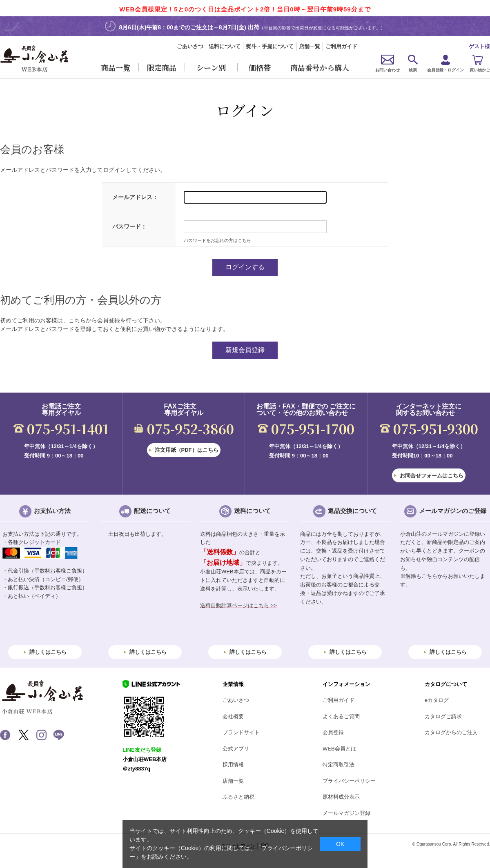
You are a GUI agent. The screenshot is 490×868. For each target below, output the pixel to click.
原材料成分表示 (341, 797)
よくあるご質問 (341, 716)
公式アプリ (236, 749)
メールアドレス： (135, 197)
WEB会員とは (339, 749)
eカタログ (437, 700)
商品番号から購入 (320, 67)
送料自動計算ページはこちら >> (238, 605)
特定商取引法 (339, 765)
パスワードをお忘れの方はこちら (217, 240)
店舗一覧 (310, 46)
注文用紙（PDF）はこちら (187, 450)
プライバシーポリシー (349, 781)
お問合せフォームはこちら (432, 476)
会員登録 (333, 732)
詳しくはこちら (48, 652)
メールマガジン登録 (346, 813)
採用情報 (233, 765)
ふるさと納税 (238, 797)
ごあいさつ (190, 46)
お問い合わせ (388, 70)
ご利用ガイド (341, 46)
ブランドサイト (241, 732)
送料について (225, 46)
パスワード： (129, 226)
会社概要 (233, 716)
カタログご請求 (443, 716)
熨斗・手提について (270, 46)
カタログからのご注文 (451, 732)
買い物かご (480, 70)
